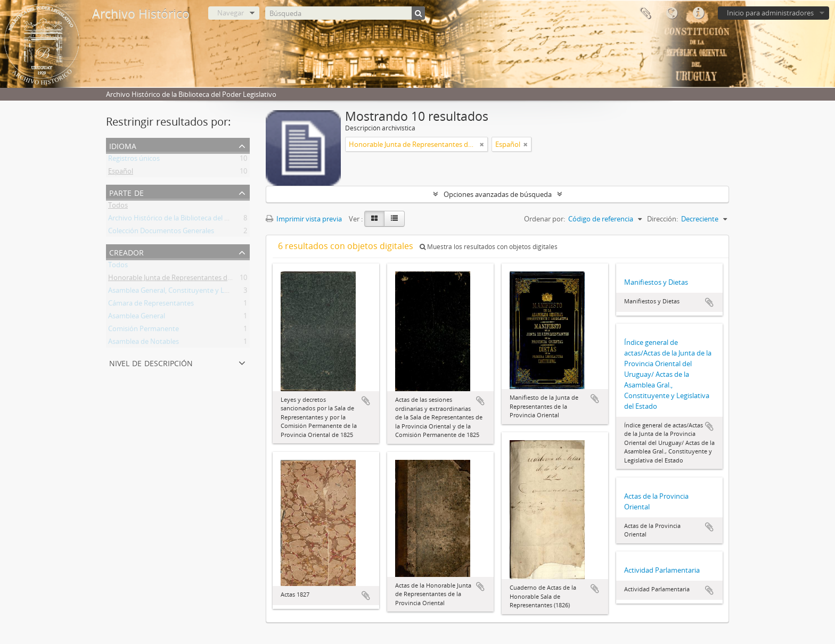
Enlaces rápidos (698, 13)
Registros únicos (134, 160)
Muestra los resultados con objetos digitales (489, 247)
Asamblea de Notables (144, 343)
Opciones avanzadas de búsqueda (498, 194)
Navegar (231, 13)
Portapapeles (645, 13)
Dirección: (662, 219)
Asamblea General (137, 318)
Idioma (672, 13)
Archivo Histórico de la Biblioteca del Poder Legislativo (193, 220)
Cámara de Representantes (151, 305)
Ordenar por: (545, 219)
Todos (118, 207)
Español (121, 173)
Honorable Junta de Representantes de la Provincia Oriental (202, 279)
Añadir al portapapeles (366, 401)
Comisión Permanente (144, 331)
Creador (126, 251)
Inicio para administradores (770, 13)
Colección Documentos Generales (161, 233)
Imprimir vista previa (304, 219)
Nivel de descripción (151, 362)
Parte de (126, 192)
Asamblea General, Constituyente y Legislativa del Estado (198, 292)
